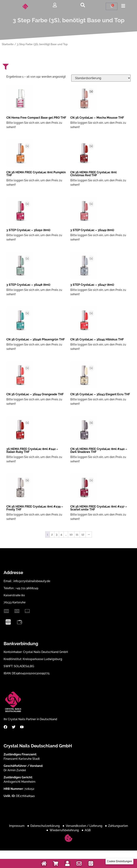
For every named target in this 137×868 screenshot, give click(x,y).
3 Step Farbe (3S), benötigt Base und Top (69, 23)
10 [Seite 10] (71, 534)
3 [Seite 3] (57, 534)
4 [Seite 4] (61, 534)
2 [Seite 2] (52, 534)
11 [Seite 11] (77, 534)
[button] (119, 861)
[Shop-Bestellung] (101, 78)
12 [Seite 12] (83, 534)
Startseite (8, 44)
